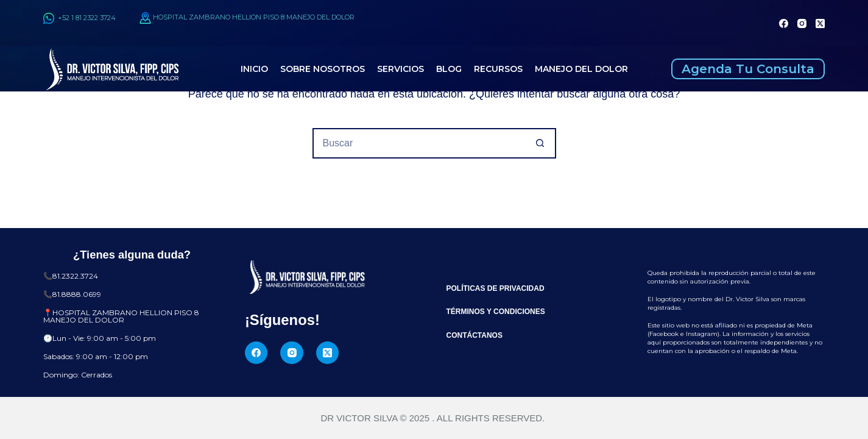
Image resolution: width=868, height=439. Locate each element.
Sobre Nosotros (323, 69)
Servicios (400, 69)
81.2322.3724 (75, 276)
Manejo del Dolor (581, 69)
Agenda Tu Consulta (748, 69)
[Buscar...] (419, 143)
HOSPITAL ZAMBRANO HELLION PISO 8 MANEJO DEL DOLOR (254, 18)
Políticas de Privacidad (496, 288)
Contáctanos (475, 335)
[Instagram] (802, 23)
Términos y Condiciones (496, 312)
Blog (449, 69)
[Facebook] (784, 23)
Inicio (254, 69)
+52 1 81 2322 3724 (79, 18)
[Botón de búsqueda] (541, 143)
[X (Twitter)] (820, 23)
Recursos (498, 69)
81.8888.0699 (77, 294)
